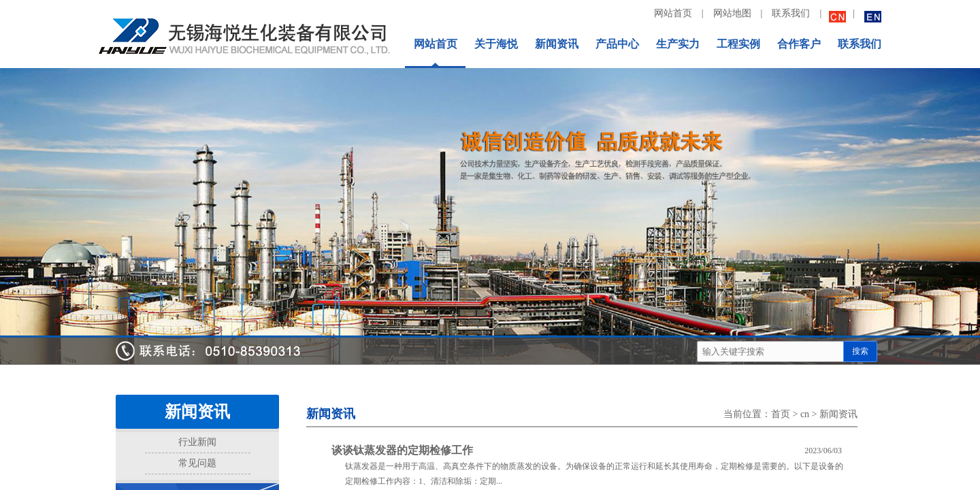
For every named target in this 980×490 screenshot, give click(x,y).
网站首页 (673, 13)
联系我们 (791, 13)
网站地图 (732, 13)
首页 (781, 414)
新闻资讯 (838, 414)
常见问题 (197, 463)
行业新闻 (197, 442)
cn (805, 414)
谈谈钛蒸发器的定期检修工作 (402, 450)
